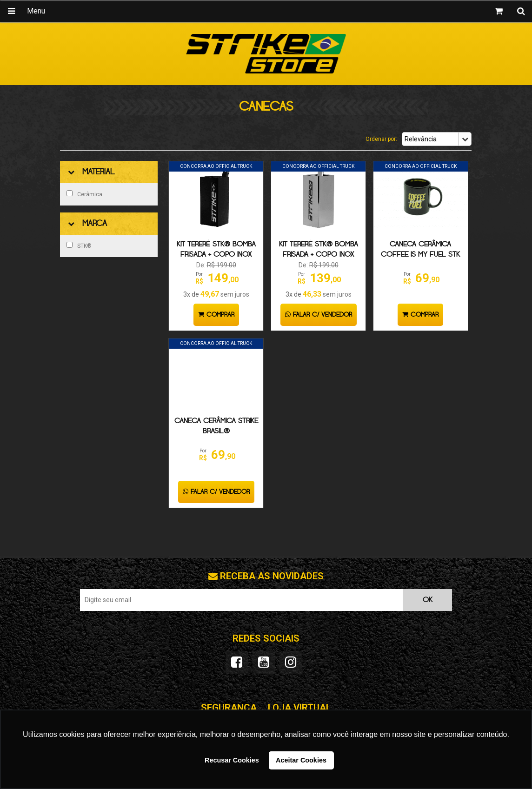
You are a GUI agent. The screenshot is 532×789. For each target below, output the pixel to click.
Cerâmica (84, 194)
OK (428, 600)
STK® (79, 245)
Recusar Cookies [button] (232, 760)
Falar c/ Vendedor (319, 315)
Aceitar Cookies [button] (301, 760)
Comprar (216, 315)
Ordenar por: (381, 139)
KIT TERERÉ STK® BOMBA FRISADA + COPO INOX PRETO (216, 255)
